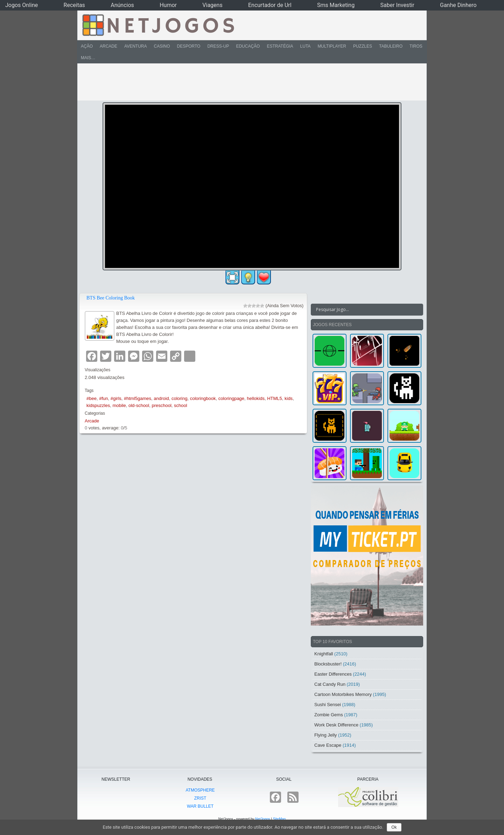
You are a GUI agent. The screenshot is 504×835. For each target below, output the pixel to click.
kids (289, 398)
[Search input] (363, 310)
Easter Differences (333, 674)
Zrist (200, 798)
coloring (180, 398)
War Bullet (200, 806)
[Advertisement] (247, 82)
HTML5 (275, 398)
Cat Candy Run (330, 684)
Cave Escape (328, 745)
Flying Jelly (325, 735)
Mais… (88, 58)
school (181, 405)
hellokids (256, 398)
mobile (119, 405)
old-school (139, 405)
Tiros (416, 46)
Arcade (108, 46)
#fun (103, 398)
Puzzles (363, 46)
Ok (394, 827)
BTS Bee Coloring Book (111, 298)
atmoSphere (200, 790)
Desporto (189, 46)
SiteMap (279, 819)
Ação (87, 46)
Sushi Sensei (328, 705)
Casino (162, 46)
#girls (116, 398)
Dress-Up (218, 46)
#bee (92, 398)
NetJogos (262, 819)
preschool (161, 405)
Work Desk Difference (336, 725)
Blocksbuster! (328, 664)
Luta (306, 46)
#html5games (138, 398)
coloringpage (231, 398)
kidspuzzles (98, 405)
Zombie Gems (329, 715)
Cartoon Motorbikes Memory (343, 694)
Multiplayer (332, 46)
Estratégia (280, 46)
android (161, 398)
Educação (248, 46)
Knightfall (324, 654)
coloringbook (203, 398)
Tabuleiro (391, 46)
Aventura (135, 46)
